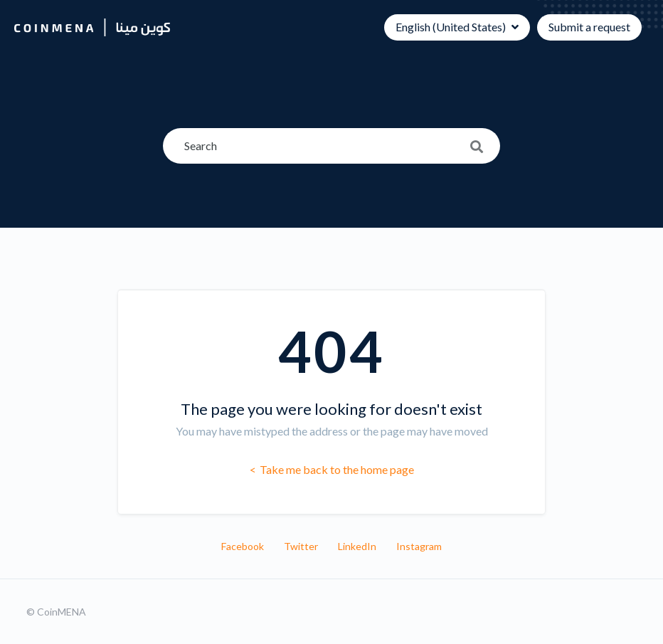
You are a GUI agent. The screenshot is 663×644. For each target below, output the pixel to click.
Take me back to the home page (336, 469)
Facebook (243, 546)
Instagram (419, 546)
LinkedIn (357, 546)
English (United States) (452, 27)
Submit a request (589, 27)
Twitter (301, 546)
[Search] (331, 146)
